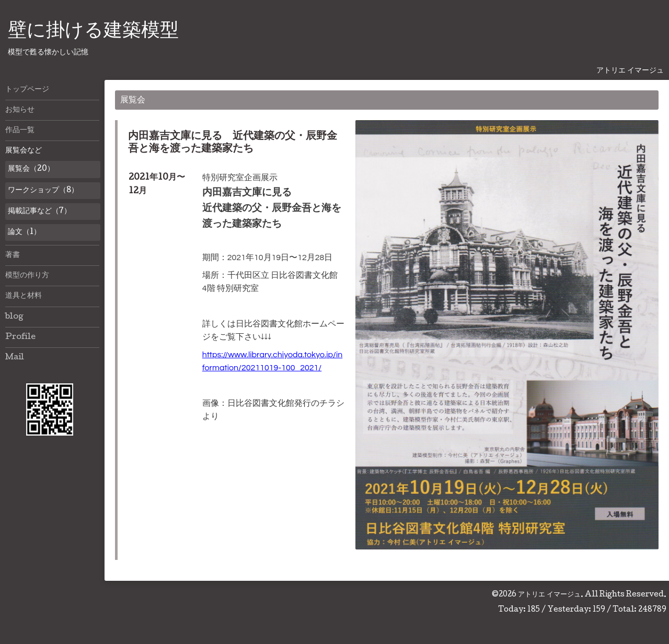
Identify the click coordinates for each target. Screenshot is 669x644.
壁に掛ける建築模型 (93, 32)
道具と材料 (24, 296)
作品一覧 (20, 131)
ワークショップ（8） (43, 191)
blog (14, 317)
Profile (20, 337)
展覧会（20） (31, 169)
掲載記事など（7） (39, 212)
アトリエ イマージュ (549, 595)
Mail (15, 358)
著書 (13, 255)
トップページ (27, 90)
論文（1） (24, 232)
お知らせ (20, 110)
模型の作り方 (27, 276)
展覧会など (24, 151)
